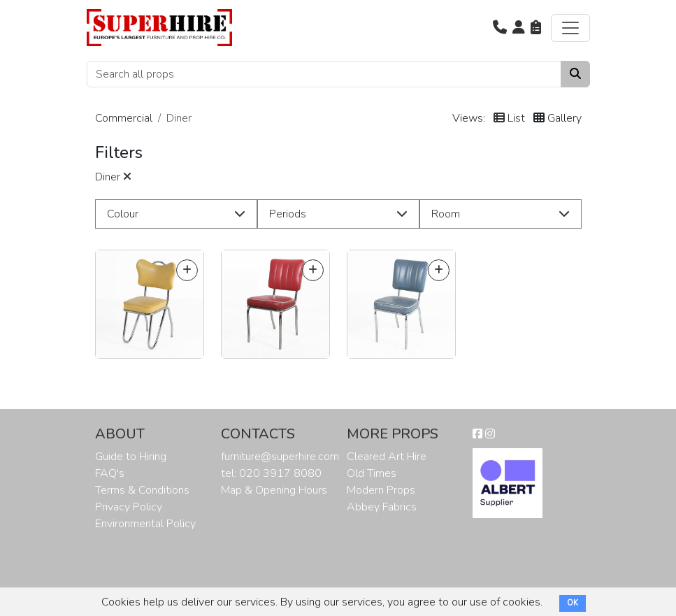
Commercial (124, 118)
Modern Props (381, 490)
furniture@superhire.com (280, 457)
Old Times (372, 473)
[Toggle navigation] (570, 28)
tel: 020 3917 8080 (271, 473)
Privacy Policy (129, 507)
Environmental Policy (145, 524)
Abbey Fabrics (382, 507)
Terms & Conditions (142, 490)
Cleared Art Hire (387, 457)
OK (573, 603)
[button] (500, 28)
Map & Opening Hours (274, 490)
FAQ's (110, 473)
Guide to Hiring (131, 457)
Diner (113, 177)
